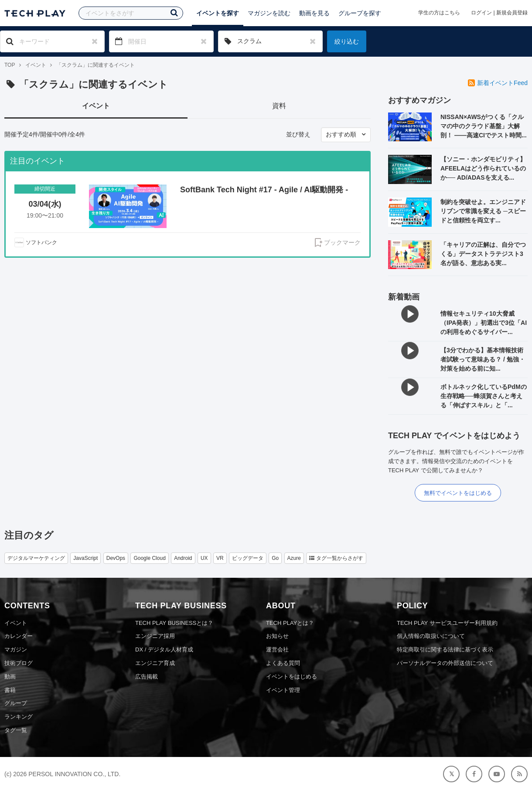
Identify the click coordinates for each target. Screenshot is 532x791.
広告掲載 (147, 677)
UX (204, 558)
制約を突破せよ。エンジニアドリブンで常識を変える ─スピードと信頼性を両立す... (483, 211)
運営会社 (277, 650)
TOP (10, 65)
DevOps (116, 558)
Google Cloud (149, 558)
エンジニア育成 (155, 663)
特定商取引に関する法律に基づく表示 (445, 650)
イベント (36, 65)
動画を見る (314, 13)
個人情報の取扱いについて (431, 636)
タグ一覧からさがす (336, 558)
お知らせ (277, 636)
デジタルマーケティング (36, 558)
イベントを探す (218, 13)
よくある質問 (283, 663)
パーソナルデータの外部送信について (445, 663)
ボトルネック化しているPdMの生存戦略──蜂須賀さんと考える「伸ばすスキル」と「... (484, 396)
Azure (294, 558)
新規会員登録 (512, 13)
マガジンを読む (269, 13)
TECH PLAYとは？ (290, 623)
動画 (10, 677)
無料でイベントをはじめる (458, 493)
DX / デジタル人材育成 (164, 650)
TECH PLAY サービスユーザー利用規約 (447, 623)
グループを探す (360, 13)
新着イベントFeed (498, 83)
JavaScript (85, 558)
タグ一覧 (16, 730)
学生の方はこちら (439, 13)
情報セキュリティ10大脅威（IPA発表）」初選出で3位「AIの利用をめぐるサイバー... (484, 323)
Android (183, 558)
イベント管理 (283, 690)
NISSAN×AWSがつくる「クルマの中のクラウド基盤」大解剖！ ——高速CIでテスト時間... (484, 126)
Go (275, 558)
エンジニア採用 (155, 636)
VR (220, 558)
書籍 (10, 690)
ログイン (481, 13)
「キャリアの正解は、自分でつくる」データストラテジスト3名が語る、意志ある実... (483, 254)
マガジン (16, 650)
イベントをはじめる (292, 677)
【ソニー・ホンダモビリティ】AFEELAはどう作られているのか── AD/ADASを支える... (483, 168)
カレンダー (19, 636)
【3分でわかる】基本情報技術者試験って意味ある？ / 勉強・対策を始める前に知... (483, 359)
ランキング (19, 717)
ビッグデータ (248, 558)
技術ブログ (19, 663)
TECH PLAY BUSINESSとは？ (174, 623)
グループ (16, 703)
